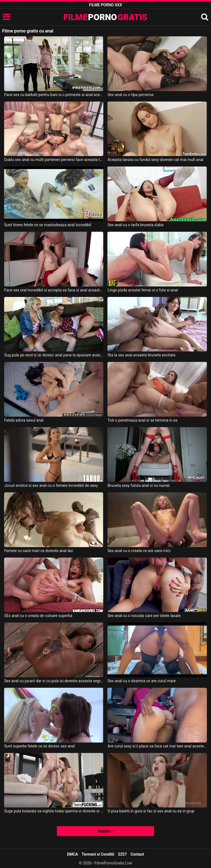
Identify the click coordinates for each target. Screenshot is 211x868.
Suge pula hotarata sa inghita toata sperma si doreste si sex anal (54, 811)
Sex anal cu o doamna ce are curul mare (141, 681)
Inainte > (105, 831)
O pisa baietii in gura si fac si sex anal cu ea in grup (151, 811)
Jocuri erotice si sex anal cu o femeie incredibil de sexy (51, 485)
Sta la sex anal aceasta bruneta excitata (141, 355)
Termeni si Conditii (98, 854)
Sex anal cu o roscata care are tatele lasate (144, 616)
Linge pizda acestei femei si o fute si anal (143, 290)
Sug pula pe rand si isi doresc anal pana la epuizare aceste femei (54, 355)
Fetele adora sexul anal (24, 420)
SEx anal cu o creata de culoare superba (38, 616)
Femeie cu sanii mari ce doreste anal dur (39, 551)
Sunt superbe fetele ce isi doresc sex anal (39, 746)
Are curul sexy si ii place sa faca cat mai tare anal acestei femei (157, 746)
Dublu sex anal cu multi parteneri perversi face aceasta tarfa (54, 160)
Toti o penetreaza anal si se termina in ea (142, 420)
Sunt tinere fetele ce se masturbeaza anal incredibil (48, 225)
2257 (122, 854)
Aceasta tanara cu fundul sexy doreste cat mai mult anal (155, 160)
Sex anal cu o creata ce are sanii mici (139, 551)
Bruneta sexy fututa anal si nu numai (138, 485)
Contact (137, 854)
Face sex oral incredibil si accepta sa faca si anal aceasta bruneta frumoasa (54, 290)
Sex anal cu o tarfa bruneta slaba (135, 225)
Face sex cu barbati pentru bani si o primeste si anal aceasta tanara (54, 95)
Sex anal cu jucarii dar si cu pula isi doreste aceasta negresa (54, 681)
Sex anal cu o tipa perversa (130, 95)
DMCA (73, 854)
